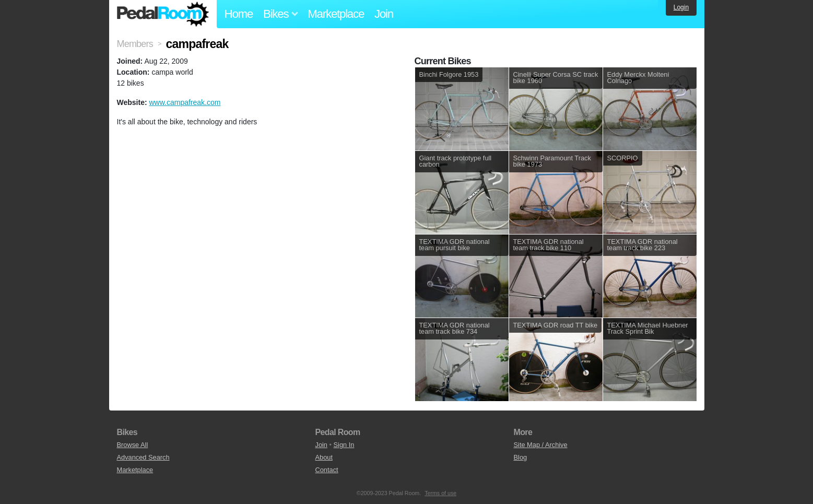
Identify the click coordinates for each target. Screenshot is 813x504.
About (324, 457)
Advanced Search (143, 457)
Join (384, 14)
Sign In (344, 445)
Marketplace (336, 14)
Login (681, 7)
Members (135, 44)
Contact (327, 470)
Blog (521, 457)
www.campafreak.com (185, 102)
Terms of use (440, 493)
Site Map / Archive (541, 445)
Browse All (133, 445)
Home (239, 14)
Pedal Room (163, 14)
